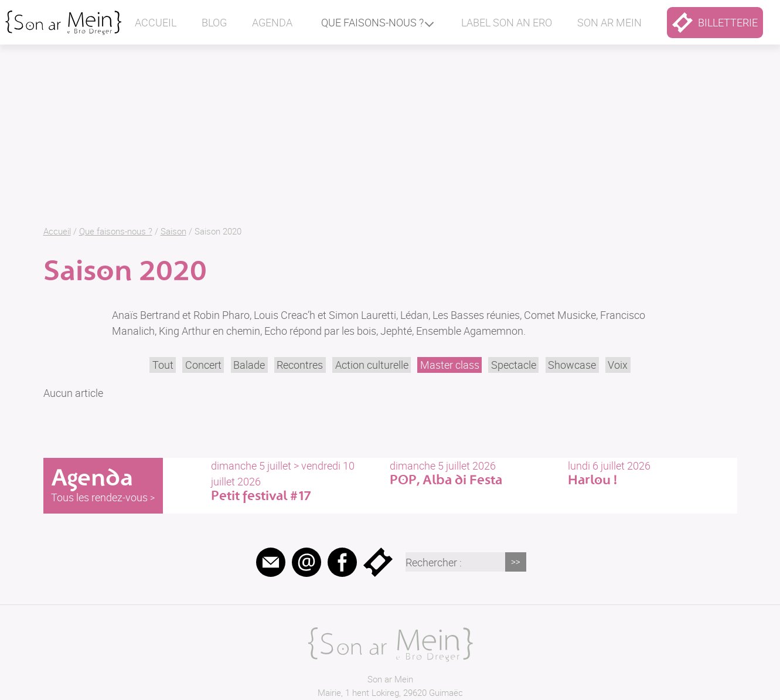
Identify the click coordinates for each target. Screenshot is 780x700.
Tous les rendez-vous (99, 497)
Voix (618, 365)
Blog (214, 22)
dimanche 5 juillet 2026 (474, 473)
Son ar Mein (390, 679)
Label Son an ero (507, 22)
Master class (450, 365)
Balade (249, 365)
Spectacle (514, 365)
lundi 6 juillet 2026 (652, 473)
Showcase (572, 365)
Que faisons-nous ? (372, 22)
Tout (163, 365)
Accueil (156, 22)
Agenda (272, 22)
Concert (203, 365)
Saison (173, 231)
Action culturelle (372, 365)
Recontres (300, 365)
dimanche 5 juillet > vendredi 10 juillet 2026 (295, 481)
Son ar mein (609, 22)
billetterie (715, 23)
